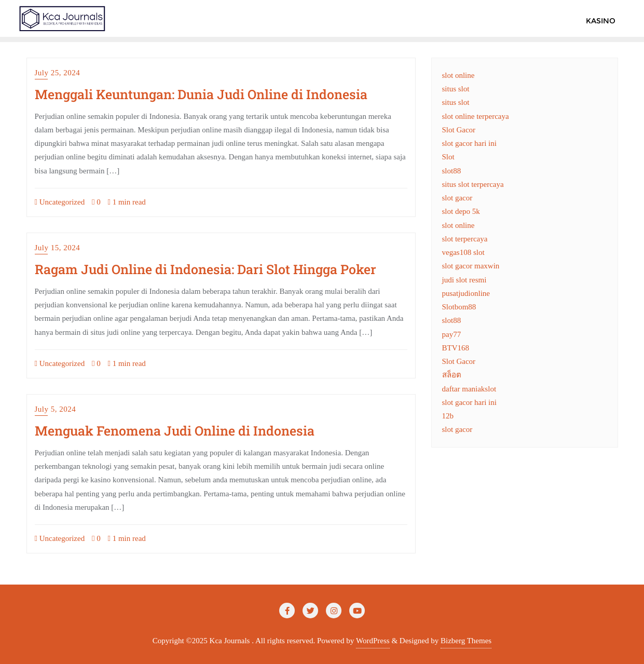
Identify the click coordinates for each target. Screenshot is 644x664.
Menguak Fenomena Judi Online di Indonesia (175, 431)
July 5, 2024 (56, 409)
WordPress (373, 641)
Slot (448, 157)
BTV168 (456, 348)
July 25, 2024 (58, 73)
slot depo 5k (461, 211)
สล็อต (452, 375)
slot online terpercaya (476, 116)
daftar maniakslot (469, 389)
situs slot (456, 89)
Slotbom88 (459, 307)
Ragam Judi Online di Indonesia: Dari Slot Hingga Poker (205, 269)
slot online (458, 75)
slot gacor (457, 198)
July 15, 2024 (58, 248)
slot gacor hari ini (469, 143)
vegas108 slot (463, 252)
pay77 (452, 334)
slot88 (452, 171)
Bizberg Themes (466, 641)
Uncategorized (60, 202)
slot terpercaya (465, 239)
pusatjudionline (466, 293)
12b (448, 416)
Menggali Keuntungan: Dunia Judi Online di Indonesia (201, 94)
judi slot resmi (464, 280)
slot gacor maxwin (471, 266)
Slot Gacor (459, 130)
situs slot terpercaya (473, 184)
